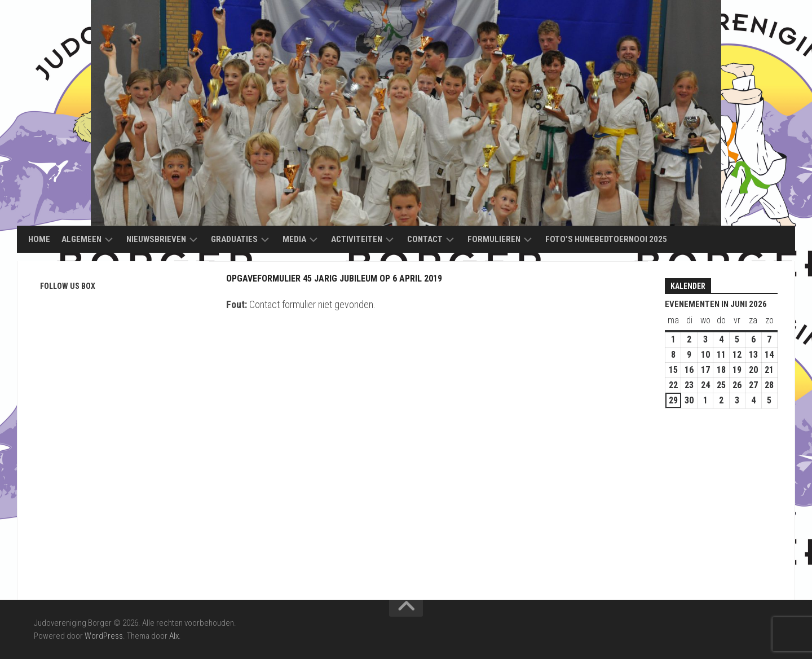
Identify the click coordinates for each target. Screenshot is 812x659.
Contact (425, 239)
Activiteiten (357, 239)
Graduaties (234, 239)
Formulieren (494, 239)
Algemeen (81, 239)
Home (39, 239)
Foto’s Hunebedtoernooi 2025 (606, 239)
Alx (174, 636)
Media (294, 239)
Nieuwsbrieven (156, 239)
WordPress (104, 636)
